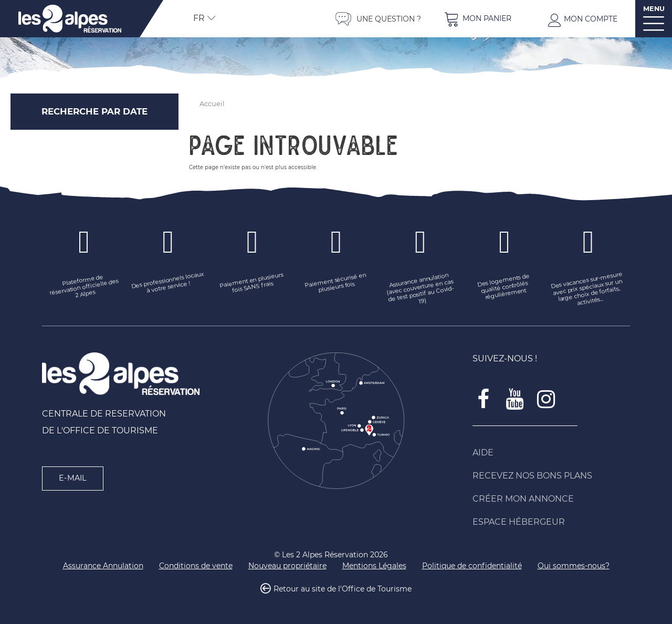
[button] (478, 19)
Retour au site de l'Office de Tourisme (343, 589)
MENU (654, 9)
